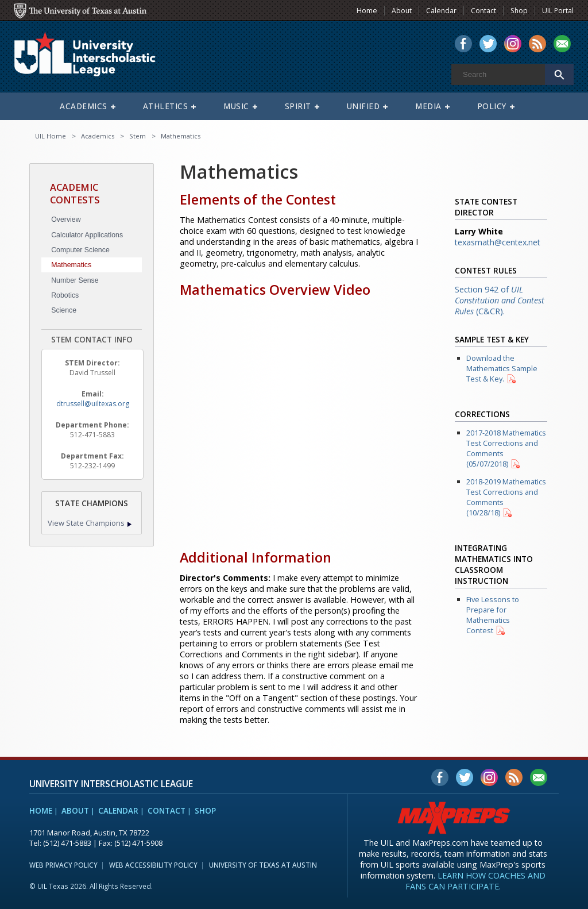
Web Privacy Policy (63, 865)
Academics (98, 136)
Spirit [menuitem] (298, 106)
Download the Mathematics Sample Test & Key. (502, 368)
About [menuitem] (402, 11)
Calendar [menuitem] (441, 11)
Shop (205, 811)
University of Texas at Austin (263, 865)
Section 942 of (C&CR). (500, 300)
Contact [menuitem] (483, 11)
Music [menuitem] (236, 106)
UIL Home (51, 136)
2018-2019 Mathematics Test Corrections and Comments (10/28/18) (506, 497)
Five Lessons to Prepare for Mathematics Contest (493, 615)
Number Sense (75, 280)
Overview (66, 219)
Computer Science (80, 250)
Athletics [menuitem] (166, 106)
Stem (138, 136)
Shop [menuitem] (519, 11)
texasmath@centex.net (498, 242)
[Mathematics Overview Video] (299, 419)
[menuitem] (463, 45)
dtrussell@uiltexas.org (93, 404)
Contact (167, 811)
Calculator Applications (87, 235)
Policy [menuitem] (492, 106)
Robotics (65, 295)
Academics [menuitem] (84, 106)
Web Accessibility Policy (153, 865)
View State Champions (86, 523)
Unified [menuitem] (363, 106)
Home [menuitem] (367, 11)
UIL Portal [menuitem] (558, 11)
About (75, 811)
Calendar (118, 811)
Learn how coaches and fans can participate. (475, 881)
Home (41, 811)
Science (64, 310)
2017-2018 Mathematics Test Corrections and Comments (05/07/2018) (506, 448)
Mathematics (71, 265)
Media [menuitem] (428, 106)
